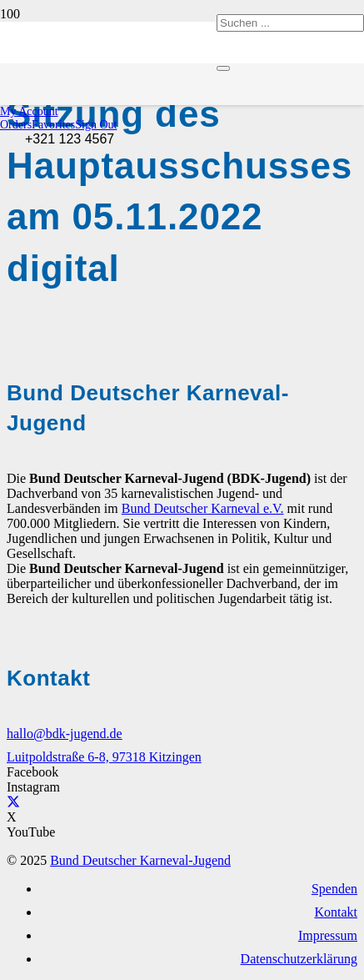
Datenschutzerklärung (299, 959)
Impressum (328, 935)
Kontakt (336, 912)
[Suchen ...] (290, 23)
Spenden (334, 889)
